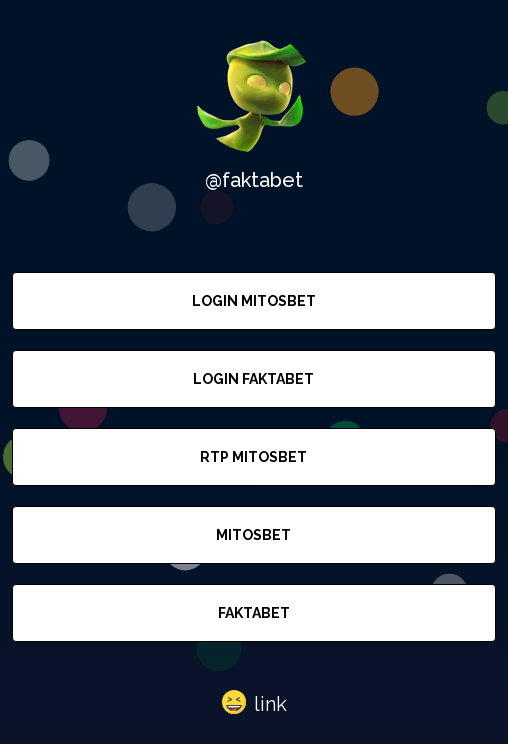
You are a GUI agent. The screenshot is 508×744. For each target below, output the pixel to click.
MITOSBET (253, 535)
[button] (254, 703)
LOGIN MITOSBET (254, 301)
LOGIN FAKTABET (253, 379)
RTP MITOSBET (253, 457)
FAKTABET (254, 613)
